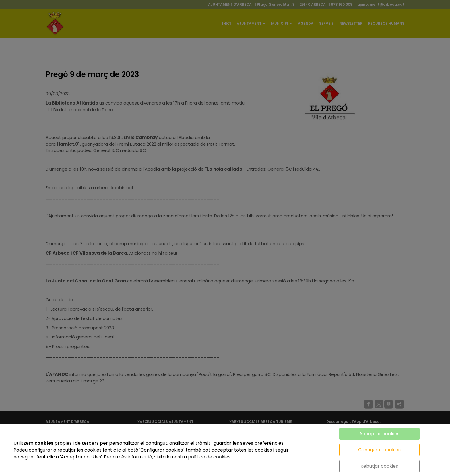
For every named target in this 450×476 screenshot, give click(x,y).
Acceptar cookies (379, 434)
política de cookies (209, 457)
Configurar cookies (379, 450)
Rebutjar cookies (379, 466)
